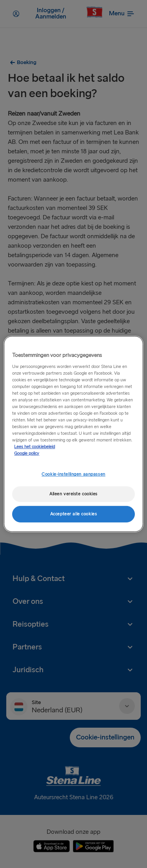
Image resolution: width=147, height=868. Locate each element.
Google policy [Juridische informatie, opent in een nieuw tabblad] (27, 453)
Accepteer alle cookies (74, 514)
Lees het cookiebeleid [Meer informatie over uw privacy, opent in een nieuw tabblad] (34, 447)
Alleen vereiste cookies (73, 494)
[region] (73, 434)
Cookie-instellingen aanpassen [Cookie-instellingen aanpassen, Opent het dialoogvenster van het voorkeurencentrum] (73, 474)
